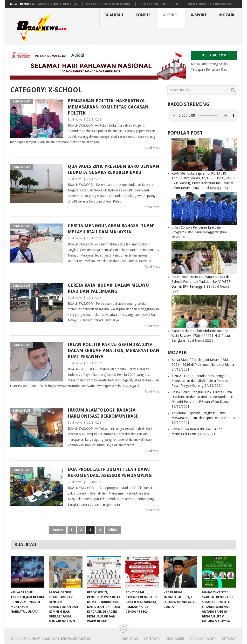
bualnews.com (36, 639)
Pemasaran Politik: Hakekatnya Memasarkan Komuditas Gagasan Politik (108, 107)
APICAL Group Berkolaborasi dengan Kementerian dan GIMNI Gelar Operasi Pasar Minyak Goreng (200, 381)
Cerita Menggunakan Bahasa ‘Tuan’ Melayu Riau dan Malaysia (111, 229)
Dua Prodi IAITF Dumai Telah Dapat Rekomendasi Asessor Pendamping (110, 472)
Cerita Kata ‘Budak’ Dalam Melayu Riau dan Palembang (108, 288)
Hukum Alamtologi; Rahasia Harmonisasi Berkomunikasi (103, 413)
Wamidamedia (79, 639)
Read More (153, 148)
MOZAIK (227, 15)
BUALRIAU (114, 15)
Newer (58, 530)
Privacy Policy (203, 639)
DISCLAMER (175, 639)
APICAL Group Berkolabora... (109, 4)
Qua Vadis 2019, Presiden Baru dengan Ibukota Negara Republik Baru (113, 169)
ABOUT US (130, 639)
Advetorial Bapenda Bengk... (211, 4)
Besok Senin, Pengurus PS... (160, 4)
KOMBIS (143, 15)
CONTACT (152, 639)
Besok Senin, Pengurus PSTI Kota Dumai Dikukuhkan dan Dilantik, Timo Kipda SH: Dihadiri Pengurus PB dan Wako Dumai (202, 397)
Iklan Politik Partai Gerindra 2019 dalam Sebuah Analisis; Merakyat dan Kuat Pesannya (114, 350)
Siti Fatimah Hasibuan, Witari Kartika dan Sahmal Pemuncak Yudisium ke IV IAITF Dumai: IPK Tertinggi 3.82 (202, 282)
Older (113, 530)
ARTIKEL (171, 15)
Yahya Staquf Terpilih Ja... (58, 4)
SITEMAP (229, 639)
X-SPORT (199, 15)
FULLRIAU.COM (214, 55)
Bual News (75, 119)
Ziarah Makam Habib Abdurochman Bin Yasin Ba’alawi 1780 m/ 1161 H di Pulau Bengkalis (201, 336)
